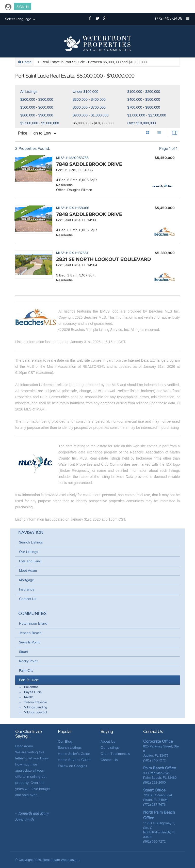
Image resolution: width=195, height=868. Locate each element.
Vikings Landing (36, 707)
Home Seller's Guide (74, 754)
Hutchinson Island (33, 623)
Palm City (26, 671)
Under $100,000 (86, 92)
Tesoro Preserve (36, 702)
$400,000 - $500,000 (144, 99)
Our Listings (29, 552)
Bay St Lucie (33, 692)
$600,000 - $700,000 (89, 107)
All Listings (29, 92)
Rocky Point (28, 661)
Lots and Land (30, 561)
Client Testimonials (115, 754)
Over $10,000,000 (141, 123)
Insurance (27, 589)
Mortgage (27, 580)
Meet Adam (28, 571)
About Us (108, 741)
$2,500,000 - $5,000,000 (40, 123)
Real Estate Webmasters (61, 860)
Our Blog (65, 741)
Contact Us (28, 599)
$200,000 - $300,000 (37, 99)
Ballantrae (31, 687)
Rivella (29, 697)
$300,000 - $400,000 (89, 99)
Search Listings (31, 542)
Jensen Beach (30, 633)
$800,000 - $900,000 (37, 115)
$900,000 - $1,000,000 (91, 115)
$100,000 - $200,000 (144, 92)
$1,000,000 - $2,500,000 (147, 115)
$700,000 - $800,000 (144, 107)
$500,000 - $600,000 (37, 107)
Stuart (24, 652)
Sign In (23, 7)
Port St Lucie (29, 680)
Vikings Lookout (36, 712)
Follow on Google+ (73, 766)
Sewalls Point (29, 642)
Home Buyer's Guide (74, 760)
